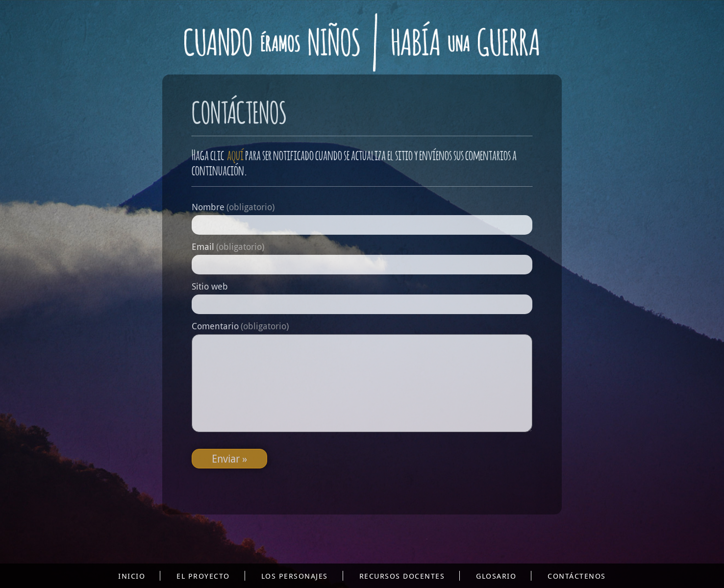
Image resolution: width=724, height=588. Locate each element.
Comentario (240, 326)
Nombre (233, 207)
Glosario (496, 576)
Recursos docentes (402, 576)
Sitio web (210, 286)
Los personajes (295, 576)
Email (228, 247)
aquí (235, 154)
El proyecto (203, 576)
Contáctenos (577, 576)
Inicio (132, 576)
